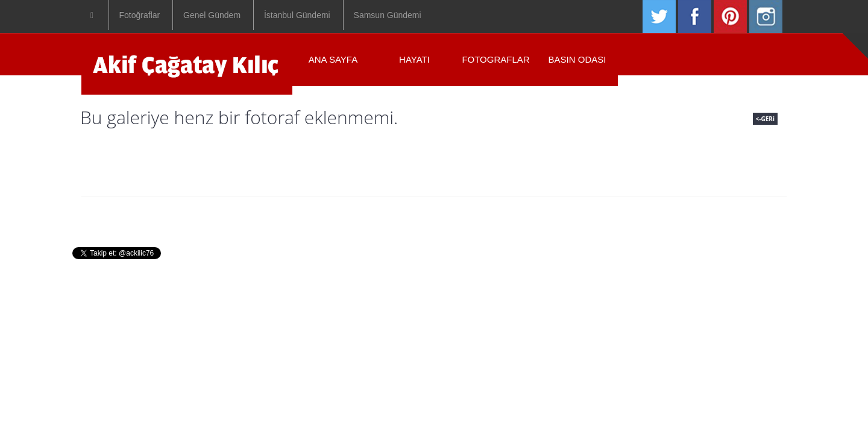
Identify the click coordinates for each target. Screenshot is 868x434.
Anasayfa (307, 215)
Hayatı (414, 59)
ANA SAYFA (333, 59)
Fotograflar (495, 59)
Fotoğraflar (140, 15)
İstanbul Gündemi (297, 15)
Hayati (363, 215)
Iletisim (565, 215)
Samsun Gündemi (388, 15)
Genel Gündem (212, 15)
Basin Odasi (502, 215)
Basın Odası (577, 59)
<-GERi (765, 119)
